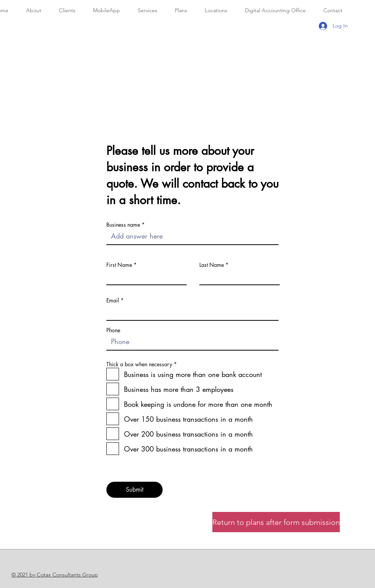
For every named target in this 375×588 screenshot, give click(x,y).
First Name (119, 265)
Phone (113, 330)
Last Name (212, 265)
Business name (123, 225)
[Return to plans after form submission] (276, 522)
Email (113, 300)
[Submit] (135, 490)
